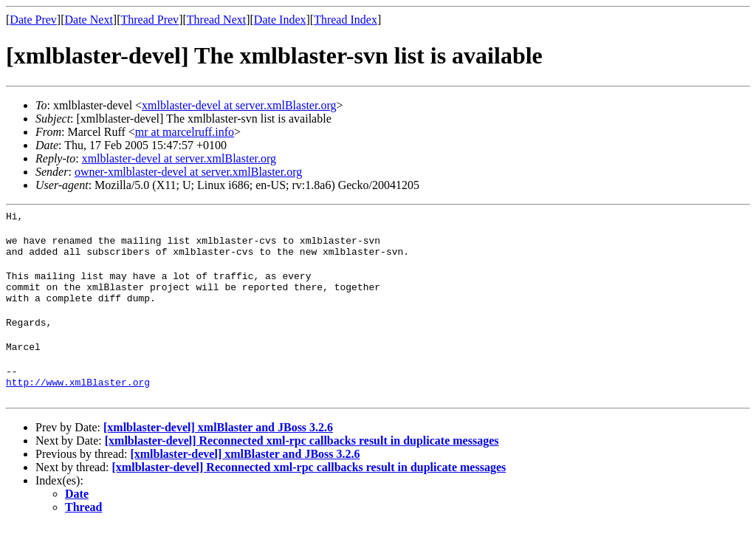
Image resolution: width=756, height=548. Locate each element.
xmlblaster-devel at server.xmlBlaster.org (239, 105)
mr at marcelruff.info (185, 132)
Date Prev (33, 20)
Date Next (89, 20)
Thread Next (216, 20)
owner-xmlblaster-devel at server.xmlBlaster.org (188, 172)
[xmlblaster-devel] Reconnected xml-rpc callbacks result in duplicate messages (302, 463)
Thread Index (346, 20)
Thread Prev (150, 20)
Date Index (280, 20)
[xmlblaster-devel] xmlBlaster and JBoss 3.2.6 (218, 449)
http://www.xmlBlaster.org (78, 404)
